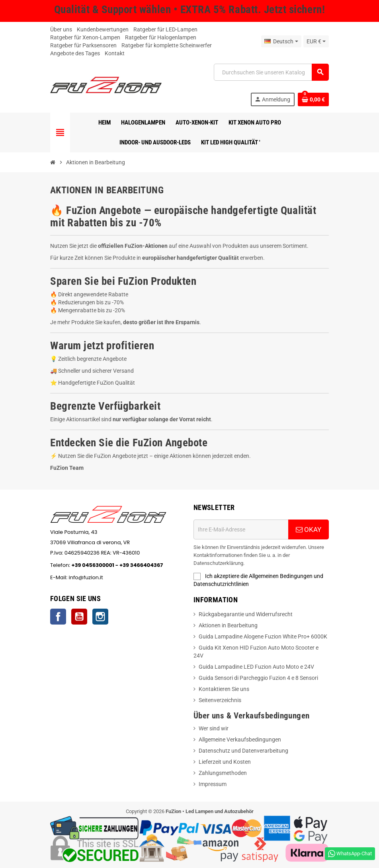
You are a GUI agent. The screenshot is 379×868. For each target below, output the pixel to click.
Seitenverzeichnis (220, 700)
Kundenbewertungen (103, 29)
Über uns (61, 29)
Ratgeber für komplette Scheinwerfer (167, 45)
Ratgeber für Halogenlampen (161, 37)
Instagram (100, 617)
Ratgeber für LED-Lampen (165, 29)
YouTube (79, 617)
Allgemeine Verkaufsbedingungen (240, 740)
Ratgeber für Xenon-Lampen (85, 37)
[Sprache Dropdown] (281, 41)
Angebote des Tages (75, 53)
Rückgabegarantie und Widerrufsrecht (246, 614)
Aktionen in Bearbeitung (228, 625)
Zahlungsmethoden (223, 773)
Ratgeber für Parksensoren (83, 45)
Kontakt (115, 53)
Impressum (213, 784)
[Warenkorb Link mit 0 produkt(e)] (313, 99)
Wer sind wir (214, 728)
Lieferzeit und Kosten (225, 762)
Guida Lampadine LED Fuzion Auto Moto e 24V (256, 667)
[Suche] (271, 72)
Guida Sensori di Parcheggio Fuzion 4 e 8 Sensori (258, 678)
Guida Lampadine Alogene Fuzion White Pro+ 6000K (263, 636)
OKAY (309, 529)
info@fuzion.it (123, 577)
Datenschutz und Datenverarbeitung (243, 751)
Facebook (58, 617)
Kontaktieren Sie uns (224, 689)
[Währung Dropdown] (316, 41)
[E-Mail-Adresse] (241, 529)
